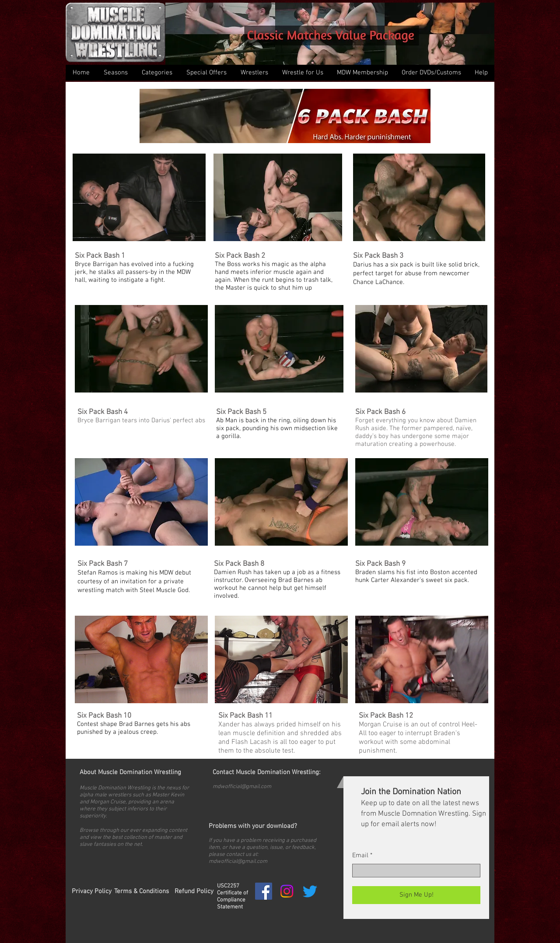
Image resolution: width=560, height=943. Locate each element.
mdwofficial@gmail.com (242, 787)
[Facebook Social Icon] (264, 891)
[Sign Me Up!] (416, 895)
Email (360, 856)
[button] (157, 73)
